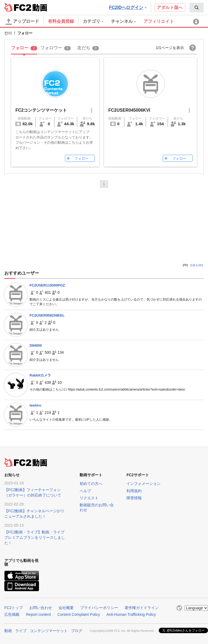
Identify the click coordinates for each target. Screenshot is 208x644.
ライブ (21, 631)
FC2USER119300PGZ (47, 285)
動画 (8, 631)
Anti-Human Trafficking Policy (131, 614)
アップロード (22, 22)
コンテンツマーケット (49, 631)
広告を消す (197, 265)
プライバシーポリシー (99, 608)
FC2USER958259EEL (47, 315)
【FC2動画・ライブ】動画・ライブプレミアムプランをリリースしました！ (35, 537)
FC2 (18, 7)
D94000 (36, 345)
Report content (38, 614)
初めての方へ (91, 484)
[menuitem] (197, 8)
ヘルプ (85, 491)
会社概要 (66, 608)
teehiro (35, 405)
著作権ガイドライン (142, 608)
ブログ (77, 631)
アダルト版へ (170, 7)
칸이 (8, 33)
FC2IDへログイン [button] (128, 7)
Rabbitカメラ (40, 375)
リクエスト (89, 498)
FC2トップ (14, 608)
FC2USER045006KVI (129, 110)
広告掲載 (12, 614)
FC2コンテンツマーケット (41, 110)
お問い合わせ (41, 608)
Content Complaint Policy (79, 614)
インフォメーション (144, 484)
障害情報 (134, 498)
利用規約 (134, 491)
